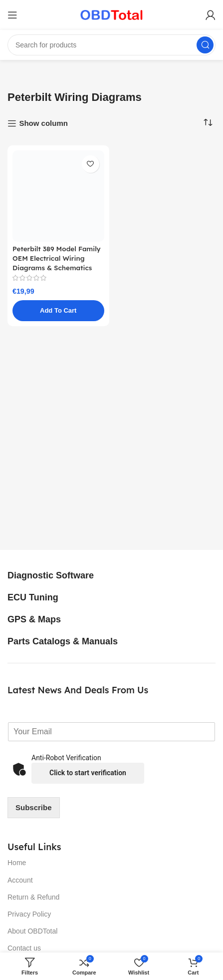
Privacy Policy (29, 914)
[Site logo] (111, 14)
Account (20, 880)
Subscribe (34, 807)
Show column (43, 123)
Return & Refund (33, 897)
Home (17, 863)
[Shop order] (208, 123)
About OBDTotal (32, 931)
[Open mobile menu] (12, 15)
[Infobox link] (62, 576)
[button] (58, 311)
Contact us (24, 948)
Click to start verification (88, 773)
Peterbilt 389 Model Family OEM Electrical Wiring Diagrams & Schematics (57, 258)
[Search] (111, 45)
